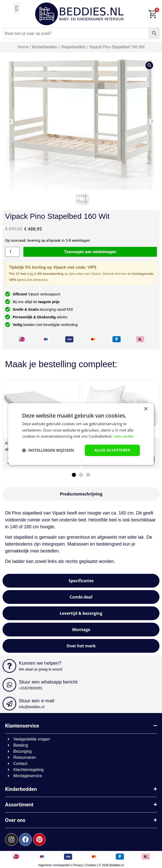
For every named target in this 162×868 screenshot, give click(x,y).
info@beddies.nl (32, 707)
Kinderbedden (45, 47)
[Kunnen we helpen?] (9, 666)
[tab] (81, 494)
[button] (17, 8)
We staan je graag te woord (40, 669)
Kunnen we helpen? (40, 663)
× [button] (146, 409)
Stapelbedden (73, 47)
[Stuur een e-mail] (9, 704)
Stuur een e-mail (36, 701)
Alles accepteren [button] (112, 450)
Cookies (91, 865)
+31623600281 (31, 688)
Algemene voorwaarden (54, 865)
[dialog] (81, 434)
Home (23, 47)
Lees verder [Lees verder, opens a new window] (123, 436)
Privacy (78, 865)
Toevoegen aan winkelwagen (90, 252)
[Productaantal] (12, 252)
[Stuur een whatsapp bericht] (9, 685)
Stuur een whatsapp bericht (48, 682)
